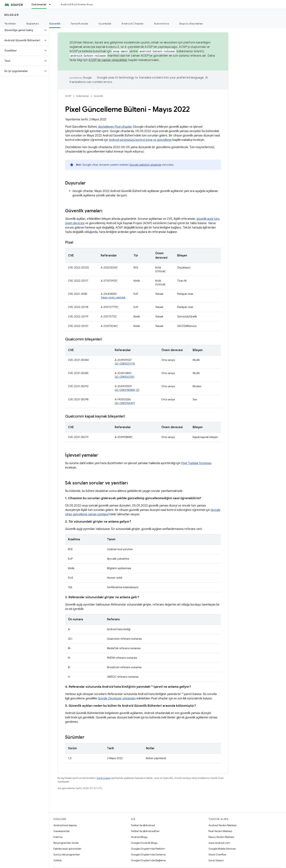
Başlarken (33, 24)
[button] (22, 30)
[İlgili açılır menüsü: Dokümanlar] (51, 4)
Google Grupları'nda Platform (148, 849)
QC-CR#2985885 (125, 390)
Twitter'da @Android (143, 825)
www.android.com (219, 843)
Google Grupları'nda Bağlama (148, 860)
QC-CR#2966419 (125, 403)
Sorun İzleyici (216, 860)
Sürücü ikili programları (67, 854)
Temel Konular (79, 24)
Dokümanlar (83, 96)
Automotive (162, 24)
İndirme (58, 837)
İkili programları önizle (66, 843)
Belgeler (11, 15)
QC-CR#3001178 (125, 364)
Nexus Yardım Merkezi (221, 837)
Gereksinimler (62, 831)
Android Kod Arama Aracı (77, 4)
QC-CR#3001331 (125, 377)
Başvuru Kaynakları (191, 24)
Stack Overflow (217, 854)
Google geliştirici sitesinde (145, 165)
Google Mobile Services (222, 849)
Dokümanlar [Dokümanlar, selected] (39, 4)
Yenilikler (10, 24)
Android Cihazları (133, 24)
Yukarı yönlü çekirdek (113, 298)
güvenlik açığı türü (208, 219)
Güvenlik (98, 96)
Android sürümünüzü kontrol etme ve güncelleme (140, 140)
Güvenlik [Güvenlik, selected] (55, 24)
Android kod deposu (65, 825)
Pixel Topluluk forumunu (196, 463)
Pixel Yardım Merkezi (220, 831)
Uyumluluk (105, 24)
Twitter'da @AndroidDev (145, 831)
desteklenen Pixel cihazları (115, 127)
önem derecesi (75, 223)
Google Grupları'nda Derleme (148, 854)
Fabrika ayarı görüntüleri (67, 849)
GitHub (58, 860)
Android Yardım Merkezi (223, 825)
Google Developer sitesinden (117, 698)
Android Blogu (139, 837)
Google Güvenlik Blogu (144, 843)
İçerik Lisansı (104, 778)
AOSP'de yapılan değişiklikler (108, 60)
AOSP (68, 96)
